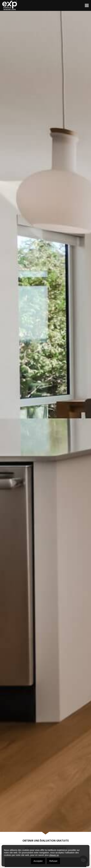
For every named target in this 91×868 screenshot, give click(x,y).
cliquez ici (54, 855)
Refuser (53, 861)
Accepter (38, 861)
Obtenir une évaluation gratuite (46, 841)
